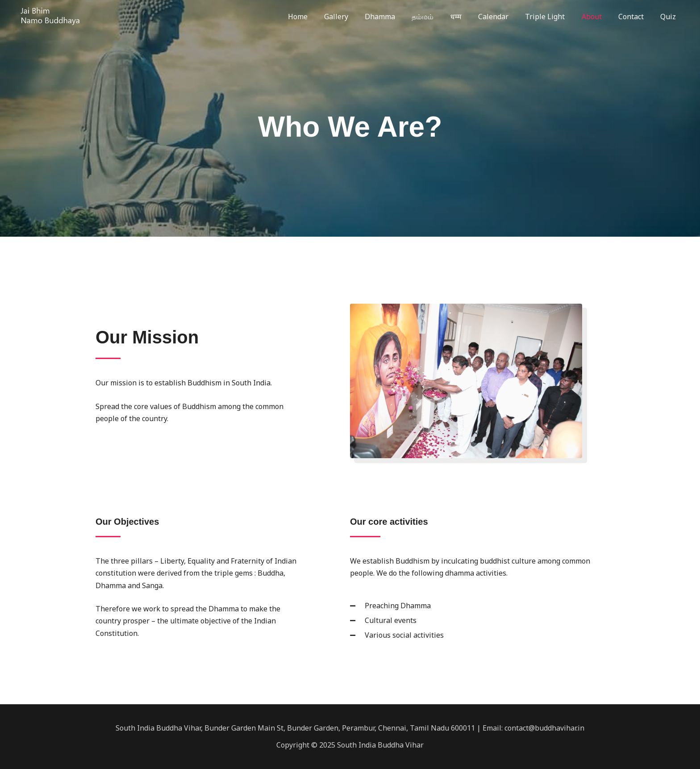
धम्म (469, 17)
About (598, 17)
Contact (635, 17)
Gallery (356, 17)
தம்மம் (438, 17)
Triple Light (553, 17)
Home (320, 17)
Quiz (669, 17)
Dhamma (398, 17)
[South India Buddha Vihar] (49, 16)
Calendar (504, 17)
